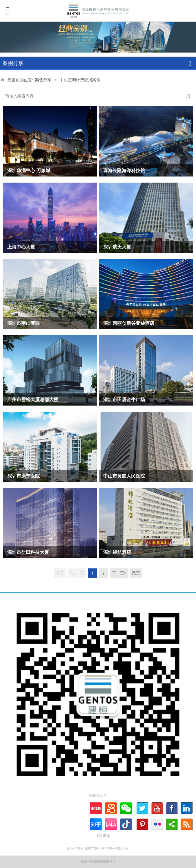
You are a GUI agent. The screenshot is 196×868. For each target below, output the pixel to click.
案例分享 (43, 80)
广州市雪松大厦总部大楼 (33, 399)
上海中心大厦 (21, 247)
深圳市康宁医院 (23, 476)
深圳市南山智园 (23, 323)
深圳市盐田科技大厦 (28, 552)
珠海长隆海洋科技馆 (124, 170)
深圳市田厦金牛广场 (124, 399)
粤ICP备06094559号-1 (98, 861)
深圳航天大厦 (117, 247)
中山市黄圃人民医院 (124, 476)
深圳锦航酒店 (117, 552)
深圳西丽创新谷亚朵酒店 (129, 323)
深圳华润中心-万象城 (29, 170)
